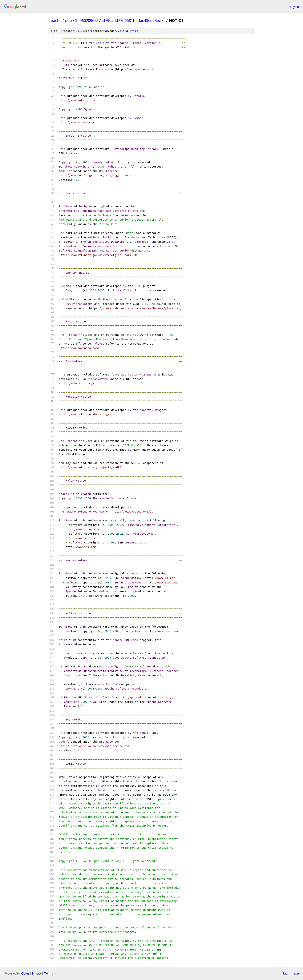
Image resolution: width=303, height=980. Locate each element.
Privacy (37, 973)
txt (285, 973)
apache (55, 20)
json (295, 973)
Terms (49, 973)
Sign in (294, 7)
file (135, 31)
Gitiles (25, 973)
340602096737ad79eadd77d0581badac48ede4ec (118, 20)
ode (68, 20)
